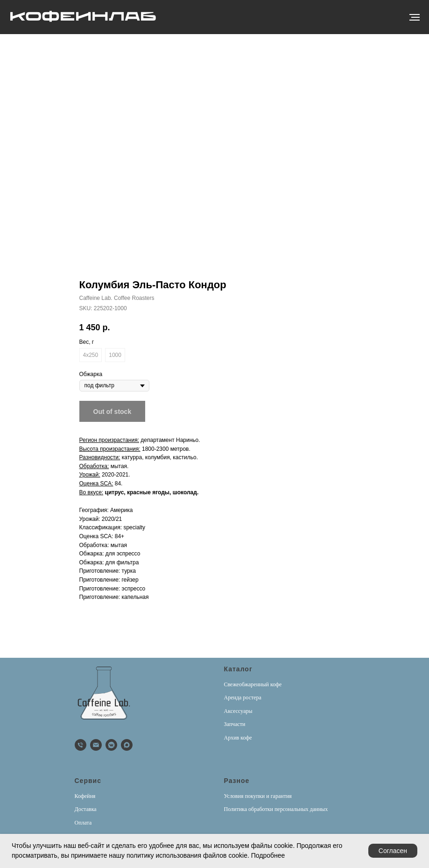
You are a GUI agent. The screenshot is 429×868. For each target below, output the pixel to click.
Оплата (83, 823)
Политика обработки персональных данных (276, 809)
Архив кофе (238, 738)
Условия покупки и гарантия (258, 796)
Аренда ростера (243, 697)
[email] (96, 745)
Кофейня (85, 796)
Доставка (86, 809)
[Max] (127, 745)
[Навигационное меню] (415, 17)
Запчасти (235, 724)
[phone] (81, 745)
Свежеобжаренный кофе (253, 684)
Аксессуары (238, 711)
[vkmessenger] (111, 745)
